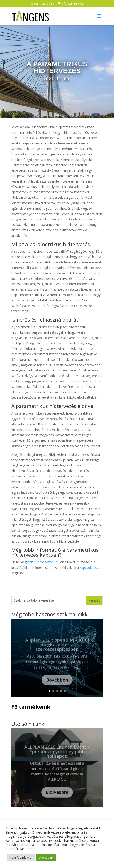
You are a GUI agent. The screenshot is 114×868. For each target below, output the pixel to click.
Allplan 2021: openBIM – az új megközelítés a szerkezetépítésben (57, 648)
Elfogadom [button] (46, 858)
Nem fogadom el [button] (21, 858)
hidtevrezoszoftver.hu (43, 562)
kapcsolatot (88, 568)
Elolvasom (57, 796)
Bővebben (57, 684)
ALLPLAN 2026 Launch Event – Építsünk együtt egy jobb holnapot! (57, 756)
